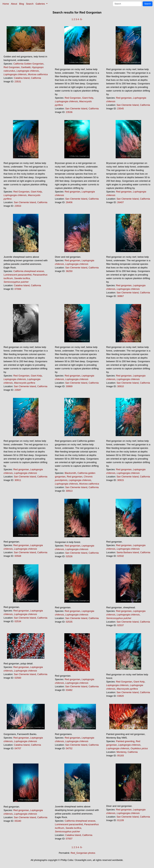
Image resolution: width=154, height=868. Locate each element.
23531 (18, 81)
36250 (69, 271)
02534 (18, 621)
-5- (81, 19)
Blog (22, 4)
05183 (120, 756)
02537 (120, 625)
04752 (69, 748)
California (36, 78)
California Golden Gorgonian (28, 64)
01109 (120, 820)
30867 (120, 296)
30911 (18, 480)
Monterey (121, 752)
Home (6, 4)
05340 (18, 821)
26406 (69, 202)
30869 (69, 386)
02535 (69, 622)
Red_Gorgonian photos (83, 853)
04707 (18, 748)
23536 (69, 112)
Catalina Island (22, 78)
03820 (120, 696)
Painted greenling (125, 741)
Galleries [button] (41, 4)
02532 (120, 556)
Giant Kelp (88, 98)
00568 (18, 556)
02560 (18, 678)
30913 (69, 491)
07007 (69, 839)
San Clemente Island (76, 109)
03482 (69, 690)
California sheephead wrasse (29, 271)
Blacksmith (70, 473)
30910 (120, 386)
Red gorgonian (124, 98)
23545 (120, 109)
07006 (18, 289)
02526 (69, 556)
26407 (120, 202)
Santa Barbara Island (128, 552)
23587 (18, 390)
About (14, 4)
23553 (18, 206)
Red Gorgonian (12, 67)
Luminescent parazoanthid (18, 275)
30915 (120, 480)
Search (30, 4)
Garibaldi (26, 67)
